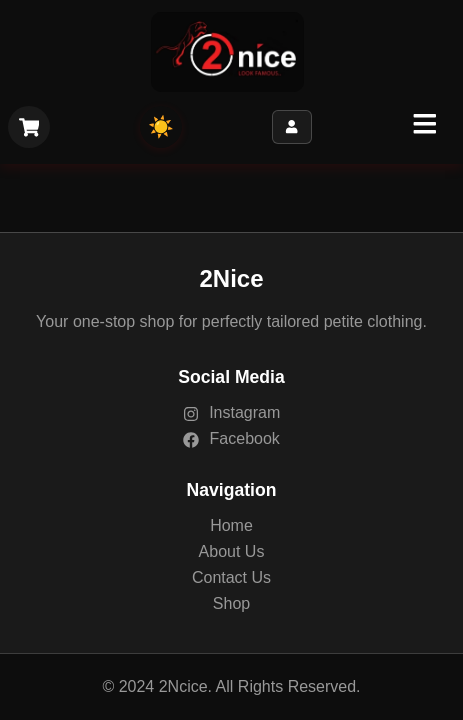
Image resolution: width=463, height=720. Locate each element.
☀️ (161, 126)
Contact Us (231, 577)
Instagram (232, 412)
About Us (232, 551)
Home (231, 525)
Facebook (231, 438)
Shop (231, 603)
